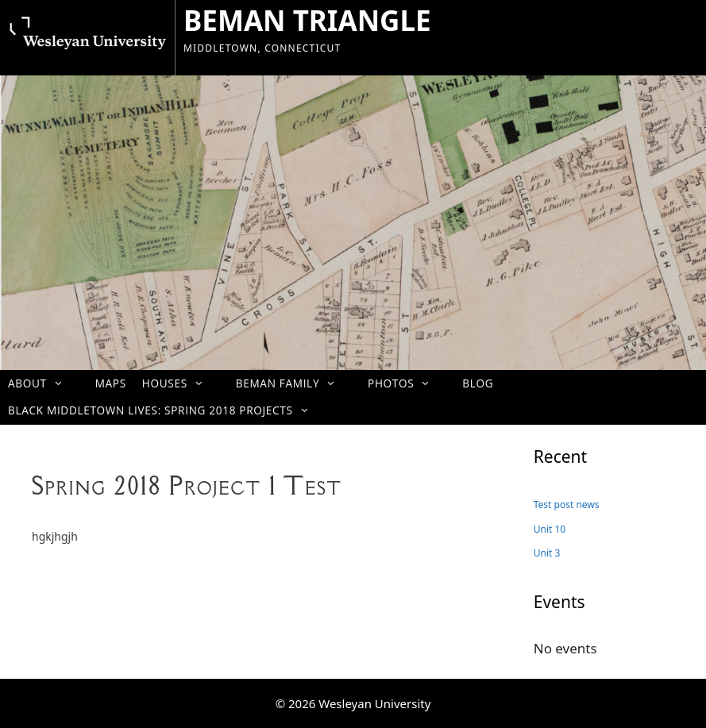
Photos (407, 383)
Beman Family (294, 383)
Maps (111, 383)
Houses (181, 383)
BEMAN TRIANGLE (307, 20)
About (44, 383)
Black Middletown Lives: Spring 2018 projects (167, 410)
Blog (478, 383)
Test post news (567, 505)
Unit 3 (547, 553)
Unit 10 (550, 529)
